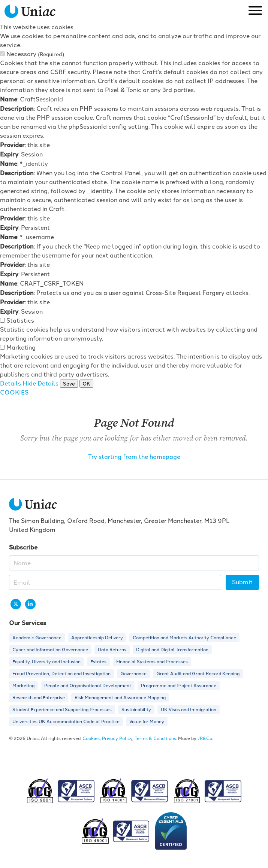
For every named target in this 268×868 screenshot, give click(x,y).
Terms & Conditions (155, 738)
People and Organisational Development (88, 686)
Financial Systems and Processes (152, 662)
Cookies (91, 738)
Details (10, 383)
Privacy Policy (117, 738)
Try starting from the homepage (134, 457)
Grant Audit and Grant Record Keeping (198, 674)
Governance (133, 674)
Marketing (21, 348)
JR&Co (205, 738)
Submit (242, 582)
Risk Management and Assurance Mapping (120, 698)
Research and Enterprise (39, 698)
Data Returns (112, 650)
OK (86, 384)
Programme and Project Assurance (179, 686)
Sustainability (136, 710)
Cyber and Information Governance (50, 650)
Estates (98, 662)
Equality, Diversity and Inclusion (46, 662)
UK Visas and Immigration (189, 710)
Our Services (28, 623)
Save (69, 384)
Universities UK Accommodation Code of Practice (66, 722)
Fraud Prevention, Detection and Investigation (61, 674)
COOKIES (14, 392)
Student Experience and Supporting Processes (62, 710)
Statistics (20, 321)
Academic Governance (37, 638)
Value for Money (147, 722)
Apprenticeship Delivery (97, 638)
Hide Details (40, 383)
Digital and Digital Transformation (172, 650)
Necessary (35, 54)
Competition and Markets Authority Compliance (184, 638)
